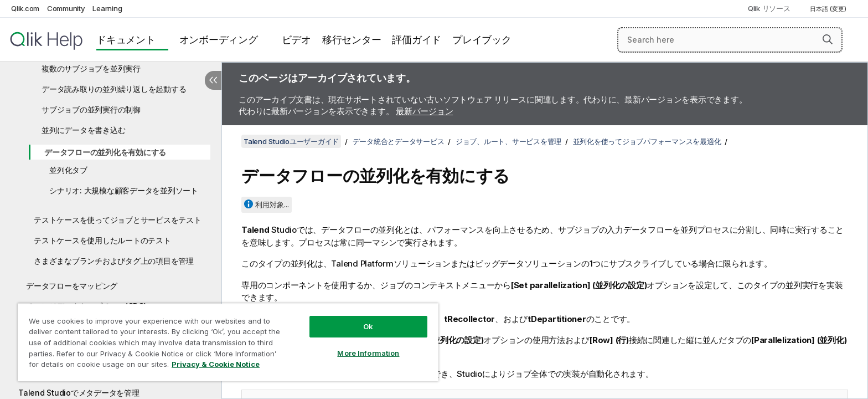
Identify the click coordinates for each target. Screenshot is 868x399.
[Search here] (730, 40)
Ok (368, 326)
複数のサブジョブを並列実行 (91, 68)
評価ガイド (417, 40)
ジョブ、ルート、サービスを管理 (508, 141)
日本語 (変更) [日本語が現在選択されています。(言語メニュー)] (829, 9)
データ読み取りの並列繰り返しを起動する (114, 89)
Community (66, 8)
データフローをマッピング (72, 286)
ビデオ (296, 40)
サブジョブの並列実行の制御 (91, 109)
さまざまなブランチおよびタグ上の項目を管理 (114, 261)
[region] (228, 342)
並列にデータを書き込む (83, 130)
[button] (828, 39)
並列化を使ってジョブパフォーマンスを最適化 (647, 141)
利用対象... (272, 204)
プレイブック (482, 40)
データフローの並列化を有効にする (105, 152)
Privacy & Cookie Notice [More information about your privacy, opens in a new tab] (216, 364)
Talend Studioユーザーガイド (291, 141)
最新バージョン (424, 111)
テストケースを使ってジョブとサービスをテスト (118, 220)
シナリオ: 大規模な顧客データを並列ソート (124, 190)
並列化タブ (68, 170)
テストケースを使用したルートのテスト (102, 240)
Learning (107, 8)
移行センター (352, 40)
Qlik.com (25, 8)
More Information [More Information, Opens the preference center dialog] (368, 353)
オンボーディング (219, 40)
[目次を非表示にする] (213, 80)
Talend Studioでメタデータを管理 (79, 393)
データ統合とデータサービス (399, 141)
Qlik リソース (769, 8)
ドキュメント (126, 40)
